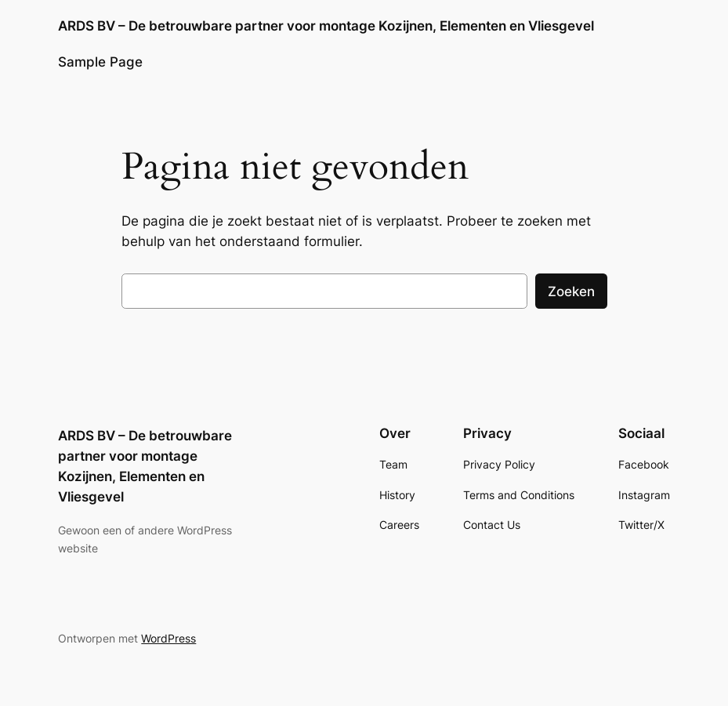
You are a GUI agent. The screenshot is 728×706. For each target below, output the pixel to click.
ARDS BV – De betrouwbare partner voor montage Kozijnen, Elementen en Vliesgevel (326, 25)
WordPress (168, 638)
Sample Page (100, 62)
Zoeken (571, 291)
